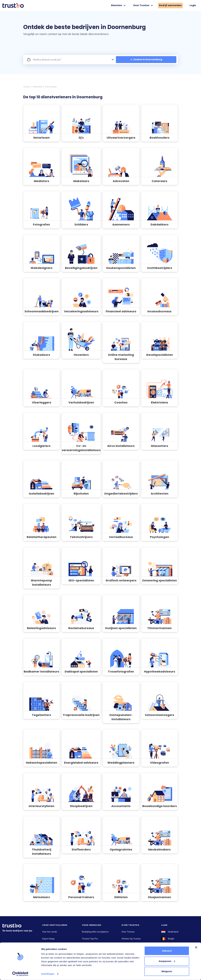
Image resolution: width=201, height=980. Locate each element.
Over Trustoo (143, 5)
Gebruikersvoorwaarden (134, 966)
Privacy (125, 952)
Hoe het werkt (50, 932)
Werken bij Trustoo (131, 939)
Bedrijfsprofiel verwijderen (95, 932)
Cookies (126, 959)
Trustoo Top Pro (90, 939)
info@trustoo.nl (10, 964)
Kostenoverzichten (52, 946)
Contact (126, 946)
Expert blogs (48, 939)
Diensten (119, 5)
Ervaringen (87, 946)
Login (193, 5)
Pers (45, 959)
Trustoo (26, 87)
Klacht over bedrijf (51, 952)
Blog (84, 952)
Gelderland (37, 87)
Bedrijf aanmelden (170, 5)
